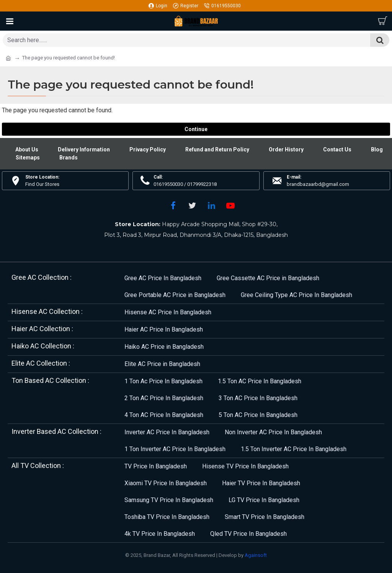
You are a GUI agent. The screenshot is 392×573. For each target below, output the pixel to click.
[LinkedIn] (211, 205)
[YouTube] (230, 205)
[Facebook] (173, 205)
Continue (196, 129)
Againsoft (256, 555)
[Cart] (382, 21)
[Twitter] (192, 205)
